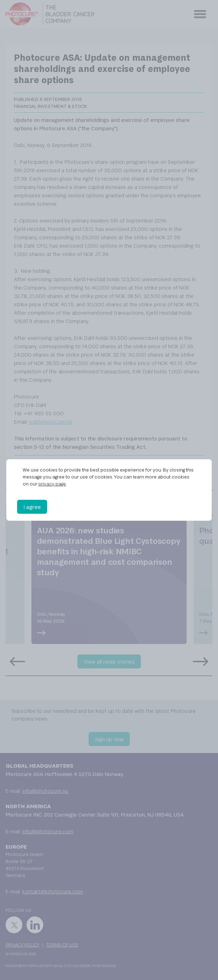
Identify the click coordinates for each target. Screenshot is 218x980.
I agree (32, 507)
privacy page (52, 484)
